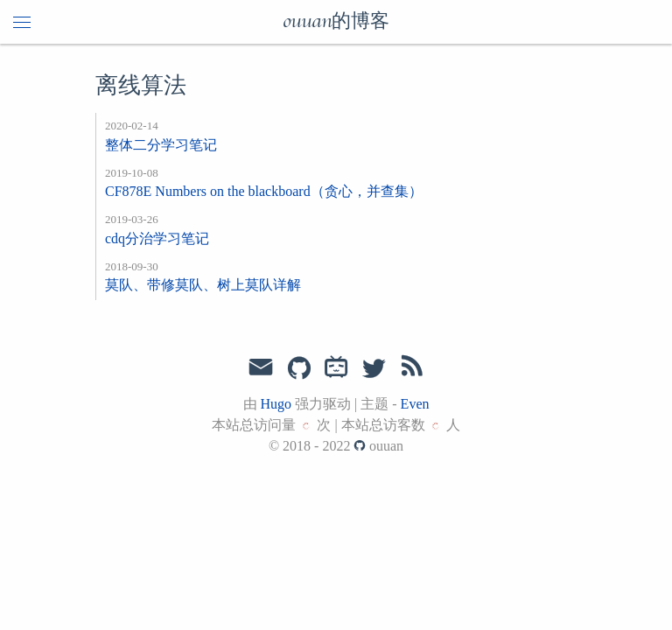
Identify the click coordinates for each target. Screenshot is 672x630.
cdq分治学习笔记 (157, 238)
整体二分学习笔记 (161, 145)
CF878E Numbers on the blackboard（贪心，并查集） (264, 191)
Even (415, 404)
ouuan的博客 (336, 22)
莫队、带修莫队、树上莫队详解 (203, 285)
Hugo (276, 404)
